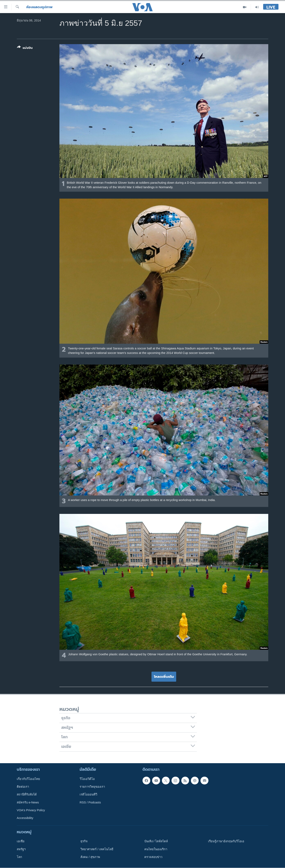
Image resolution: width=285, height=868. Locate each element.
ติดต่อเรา (23, 787)
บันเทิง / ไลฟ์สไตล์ (156, 841)
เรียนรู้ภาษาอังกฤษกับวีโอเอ (226, 841)
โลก (19, 857)
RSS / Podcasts (90, 802)
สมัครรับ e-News (28, 802)
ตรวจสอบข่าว (153, 857)
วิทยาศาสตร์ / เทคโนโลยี (97, 849)
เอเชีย (21, 841)
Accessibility (25, 818)
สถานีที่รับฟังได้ (27, 794)
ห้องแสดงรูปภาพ (40, 7)
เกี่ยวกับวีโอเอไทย (28, 779)
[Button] (25, 48)
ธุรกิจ (84, 841)
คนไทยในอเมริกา (156, 849)
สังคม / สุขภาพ (90, 857)
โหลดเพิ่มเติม (164, 677)
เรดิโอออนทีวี (88, 794)
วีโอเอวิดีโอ (87, 779)
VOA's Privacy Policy (31, 810)
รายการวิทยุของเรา (92, 787)
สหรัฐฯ (21, 849)
